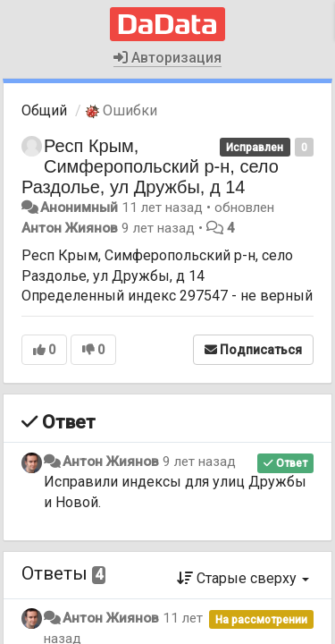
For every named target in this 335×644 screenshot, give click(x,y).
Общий (44, 110)
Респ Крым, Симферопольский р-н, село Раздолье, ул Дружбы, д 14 (150, 166)
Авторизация (167, 58)
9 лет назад (199, 462)
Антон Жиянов (70, 228)
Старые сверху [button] (243, 578)
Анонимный (79, 208)
